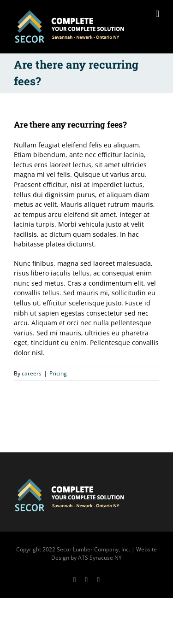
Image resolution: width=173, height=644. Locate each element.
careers (32, 373)
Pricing (58, 373)
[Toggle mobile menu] (157, 14)
